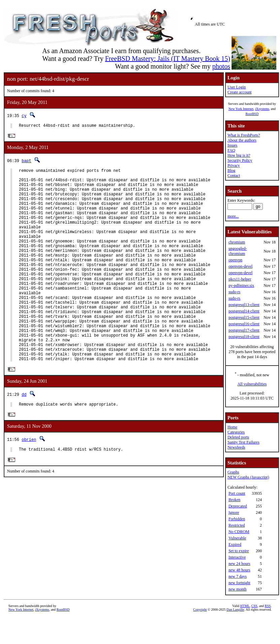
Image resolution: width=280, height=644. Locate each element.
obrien (29, 483)
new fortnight (239, 583)
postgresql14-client (244, 311)
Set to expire (239, 551)
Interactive (237, 557)
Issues (232, 145)
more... (233, 216)
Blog (231, 171)
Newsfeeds (236, 447)
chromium (237, 242)
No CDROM (239, 532)
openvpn (235, 260)
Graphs (233, 472)
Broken (234, 500)
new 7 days (238, 576)
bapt (26, 162)
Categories (236, 432)
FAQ (231, 150)
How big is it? (239, 155)
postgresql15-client (244, 317)
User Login (237, 87)
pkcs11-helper (240, 279)
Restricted (237, 525)
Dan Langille (235, 610)
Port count (237, 493)
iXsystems (262, 109)
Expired (235, 544)
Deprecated (238, 506)
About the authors (242, 140)
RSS (268, 606)
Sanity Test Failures (243, 442)
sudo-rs (234, 292)
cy (24, 116)
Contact (234, 176)
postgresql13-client (244, 305)
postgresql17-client (244, 330)
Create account (240, 92)
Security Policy (240, 160)
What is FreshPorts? (244, 135)
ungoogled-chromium (238, 251)
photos (221, 66)
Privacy (234, 165)
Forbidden (237, 519)
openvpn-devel (240, 266)
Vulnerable (237, 538)
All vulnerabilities (252, 384)
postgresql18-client (244, 337)
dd (24, 437)
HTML (245, 606)
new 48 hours (239, 570)
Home (232, 427)
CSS (254, 606)
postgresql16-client (244, 324)
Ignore (234, 513)
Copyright (200, 610)
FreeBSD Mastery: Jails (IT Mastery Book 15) (168, 59)
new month (238, 589)
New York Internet (241, 109)
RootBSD (252, 114)
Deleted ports (238, 437)
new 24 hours (239, 564)
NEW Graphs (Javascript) (248, 477)
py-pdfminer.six (241, 286)
